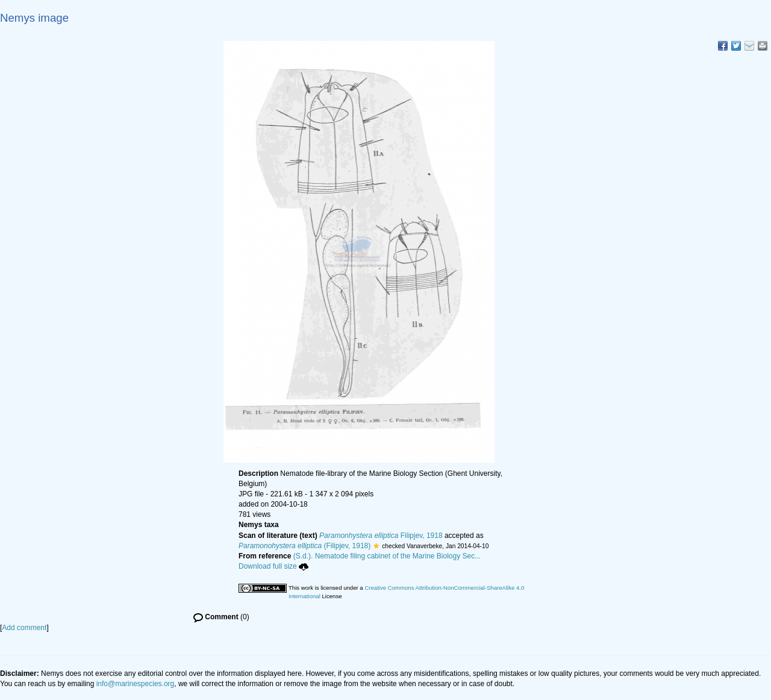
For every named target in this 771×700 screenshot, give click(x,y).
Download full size (273, 566)
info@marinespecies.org (136, 684)
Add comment (24, 628)
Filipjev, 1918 (381, 536)
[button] (376, 546)
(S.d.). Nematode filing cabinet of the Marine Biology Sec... (387, 556)
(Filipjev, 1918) (304, 546)
